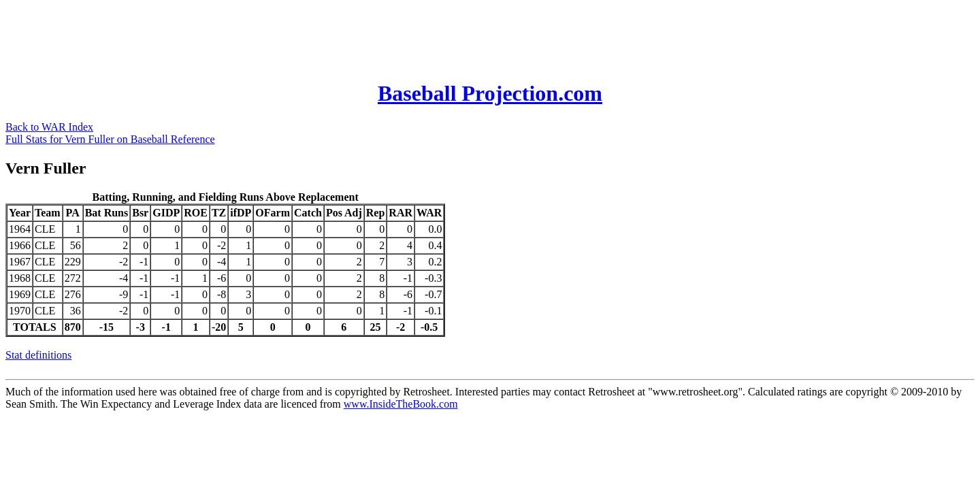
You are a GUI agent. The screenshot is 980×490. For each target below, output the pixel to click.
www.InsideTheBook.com (401, 404)
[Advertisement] (253, 36)
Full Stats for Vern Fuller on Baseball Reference (110, 139)
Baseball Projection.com (490, 93)
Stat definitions (38, 355)
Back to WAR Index (49, 127)
